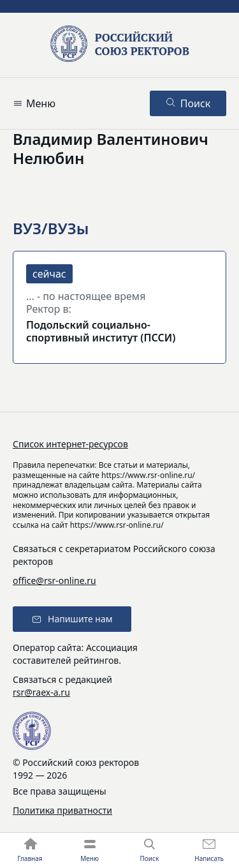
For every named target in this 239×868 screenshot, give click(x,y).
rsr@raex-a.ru (41, 692)
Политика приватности (62, 810)
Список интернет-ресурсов (70, 444)
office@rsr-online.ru (54, 580)
